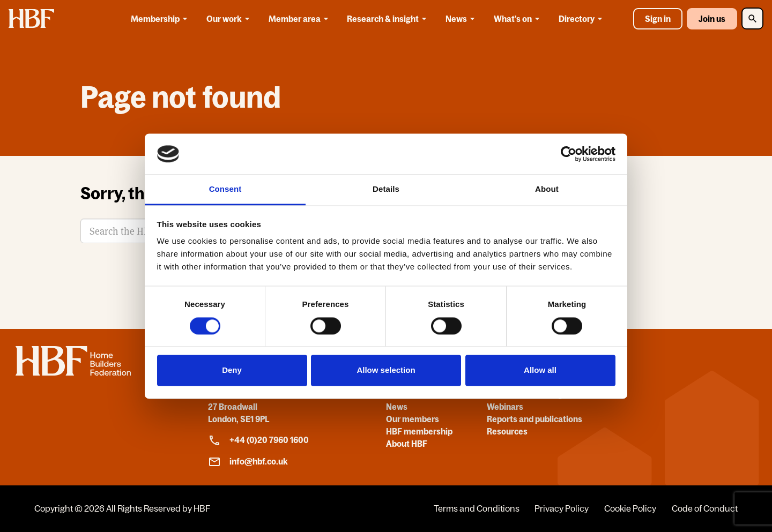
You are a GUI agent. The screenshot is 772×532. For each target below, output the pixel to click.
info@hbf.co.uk (248, 462)
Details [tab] (386, 189)
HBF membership (419, 431)
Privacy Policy (562, 508)
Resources (507, 431)
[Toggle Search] (752, 18)
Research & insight (388, 19)
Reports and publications (535, 419)
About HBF (407, 444)
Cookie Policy (630, 508)
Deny (232, 370)
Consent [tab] (225, 189)
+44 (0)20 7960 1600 (258, 440)
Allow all (540, 370)
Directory (582, 19)
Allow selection (386, 370)
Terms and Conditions (477, 508)
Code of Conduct (705, 508)
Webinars (505, 407)
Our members (413, 419)
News (462, 19)
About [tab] (547, 189)
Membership (161, 19)
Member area (300, 19)
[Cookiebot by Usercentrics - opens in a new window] (569, 154)
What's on (518, 19)
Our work (230, 19)
